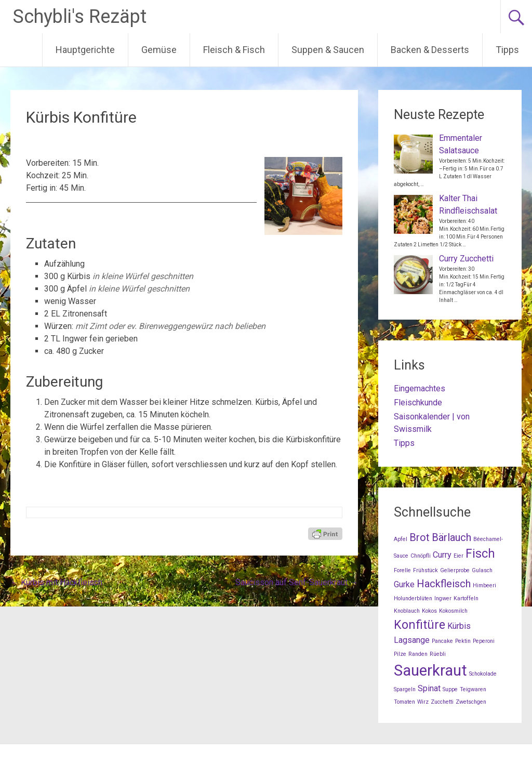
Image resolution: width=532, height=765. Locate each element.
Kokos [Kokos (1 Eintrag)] (429, 611)
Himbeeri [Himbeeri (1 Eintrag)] (484, 585)
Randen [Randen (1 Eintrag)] (418, 654)
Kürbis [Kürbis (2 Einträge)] (459, 626)
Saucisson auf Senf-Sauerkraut (297, 582)
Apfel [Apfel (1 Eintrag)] (401, 539)
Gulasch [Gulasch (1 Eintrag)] (482, 570)
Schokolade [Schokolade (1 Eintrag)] (483, 674)
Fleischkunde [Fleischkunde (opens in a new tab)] (418, 403)
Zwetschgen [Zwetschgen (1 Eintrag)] (471, 702)
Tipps (507, 50)
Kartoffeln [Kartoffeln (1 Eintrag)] (466, 598)
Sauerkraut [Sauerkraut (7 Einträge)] (430, 670)
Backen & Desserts (430, 50)
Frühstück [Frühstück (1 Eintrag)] (425, 570)
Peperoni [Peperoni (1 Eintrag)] (484, 641)
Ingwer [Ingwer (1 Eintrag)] (443, 598)
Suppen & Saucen (328, 50)
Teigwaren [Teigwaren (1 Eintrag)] (473, 689)
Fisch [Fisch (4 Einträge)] (480, 554)
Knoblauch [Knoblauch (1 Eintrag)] (407, 611)
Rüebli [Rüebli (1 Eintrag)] (438, 654)
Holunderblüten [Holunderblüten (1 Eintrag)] (413, 598)
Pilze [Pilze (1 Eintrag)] (400, 654)
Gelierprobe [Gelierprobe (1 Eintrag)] (455, 570)
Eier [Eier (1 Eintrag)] (458, 556)
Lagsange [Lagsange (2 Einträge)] (412, 640)
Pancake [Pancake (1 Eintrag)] (442, 641)
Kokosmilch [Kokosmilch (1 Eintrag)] (453, 611)
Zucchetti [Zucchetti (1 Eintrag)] (442, 702)
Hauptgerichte (85, 50)
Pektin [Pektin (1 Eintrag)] (463, 641)
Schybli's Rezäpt (80, 17)
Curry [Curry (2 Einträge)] (442, 555)
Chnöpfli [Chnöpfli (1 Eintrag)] (421, 556)
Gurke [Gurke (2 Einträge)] (404, 584)
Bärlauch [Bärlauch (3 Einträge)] (451, 537)
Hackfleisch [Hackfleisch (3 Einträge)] (444, 584)
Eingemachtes (420, 388)
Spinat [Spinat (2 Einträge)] (429, 688)
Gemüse (159, 50)
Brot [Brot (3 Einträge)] (420, 537)
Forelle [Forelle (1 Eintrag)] (402, 570)
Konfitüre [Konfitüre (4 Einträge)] (420, 625)
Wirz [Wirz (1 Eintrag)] (423, 702)
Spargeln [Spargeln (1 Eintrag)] (405, 689)
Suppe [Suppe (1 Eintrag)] (450, 689)
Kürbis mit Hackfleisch (56, 582)
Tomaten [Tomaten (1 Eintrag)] (404, 702)
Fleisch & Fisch (234, 50)
